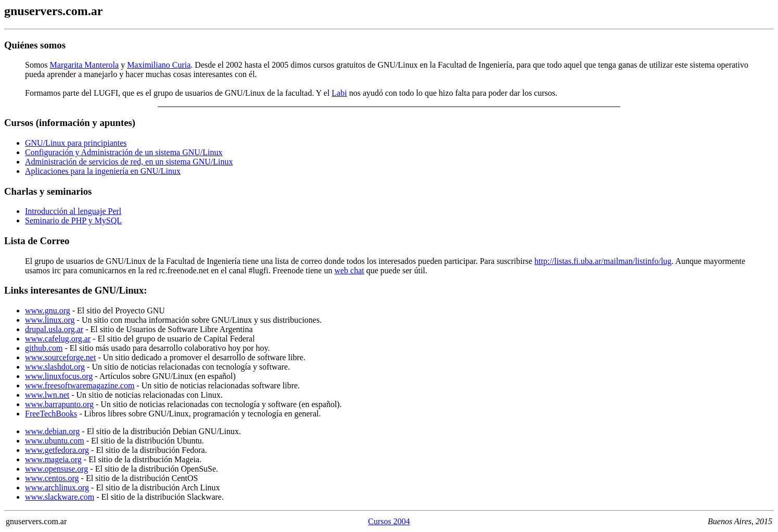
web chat (349, 270)
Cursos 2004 (389, 521)
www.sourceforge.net (60, 357)
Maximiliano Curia (159, 65)
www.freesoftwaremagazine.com (80, 385)
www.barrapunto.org (59, 404)
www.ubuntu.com (55, 441)
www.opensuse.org (56, 469)
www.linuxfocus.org (59, 376)
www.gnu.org (48, 311)
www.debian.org (52, 431)
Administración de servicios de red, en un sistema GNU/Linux (129, 162)
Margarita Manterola (85, 65)
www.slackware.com (60, 497)
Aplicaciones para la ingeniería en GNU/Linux (103, 171)
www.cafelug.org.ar (58, 339)
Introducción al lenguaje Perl (73, 211)
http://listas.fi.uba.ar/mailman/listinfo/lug (603, 261)
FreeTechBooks (51, 414)
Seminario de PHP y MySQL (73, 220)
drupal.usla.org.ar (54, 329)
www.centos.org (52, 478)
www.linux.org (50, 320)
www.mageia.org (53, 459)
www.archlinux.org (57, 487)
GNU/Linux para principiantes (76, 143)
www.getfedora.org (57, 450)
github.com (44, 348)
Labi (339, 93)
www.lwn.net (47, 395)
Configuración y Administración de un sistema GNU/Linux (124, 152)
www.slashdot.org (55, 367)
